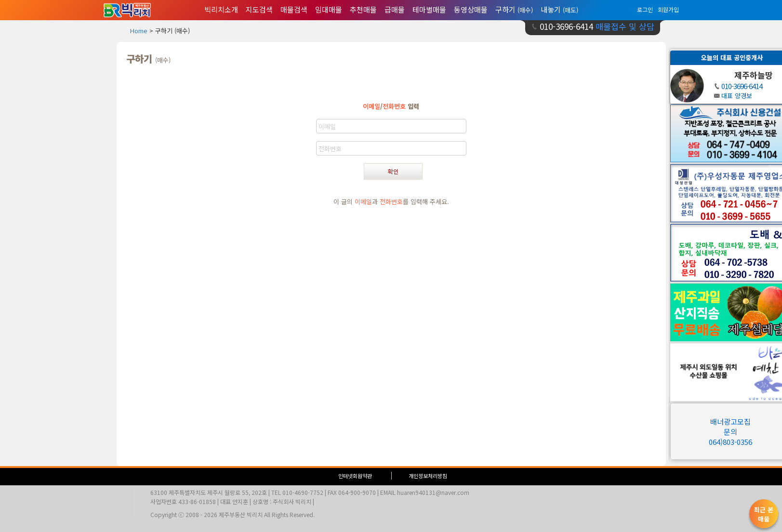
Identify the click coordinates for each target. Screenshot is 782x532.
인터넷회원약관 (355, 476)
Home (139, 31)
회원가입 (668, 9)
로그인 (645, 9)
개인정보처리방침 (428, 476)
